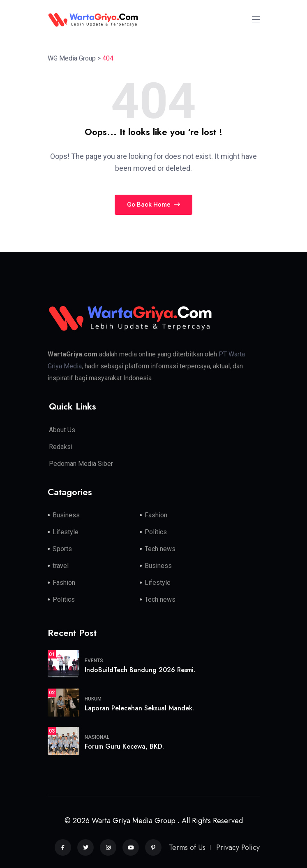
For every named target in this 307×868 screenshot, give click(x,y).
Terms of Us (187, 847)
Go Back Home (153, 205)
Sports (62, 549)
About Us (62, 430)
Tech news (160, 549)
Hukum (93, 699)
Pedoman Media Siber (81, 464)
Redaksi (61, 447)
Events (94, 661)
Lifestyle (66, 532)
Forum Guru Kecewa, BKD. (124, 746)
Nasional (97, 737)
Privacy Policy (238, 847)
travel (61, 566)
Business (66, 515)
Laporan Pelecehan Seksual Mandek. (139, 708)
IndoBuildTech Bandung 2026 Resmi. (140, 670)
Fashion (156, 515)
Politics (156, 532)
